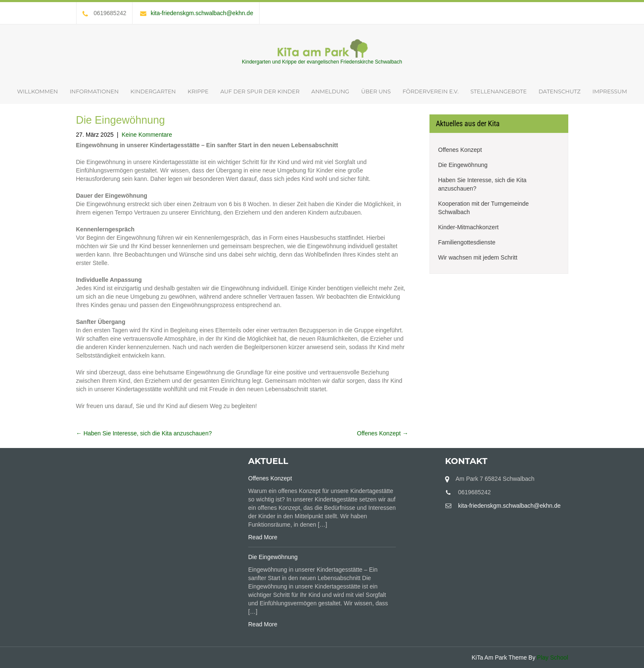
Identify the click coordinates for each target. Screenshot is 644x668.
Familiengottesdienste (467, 242)
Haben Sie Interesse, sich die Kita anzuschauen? (144, 433)
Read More (263, 537)
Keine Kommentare (147, 135)
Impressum (610, 91)
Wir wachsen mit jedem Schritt (478, 257)
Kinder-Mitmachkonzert (469, 227)
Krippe (198, 91)
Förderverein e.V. (431, 91)
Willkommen (37, 91)
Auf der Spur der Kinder (260, 91)
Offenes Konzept (383, 433)
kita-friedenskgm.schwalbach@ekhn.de (197, 13)
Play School (553, 657)
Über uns (376, 91)
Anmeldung (330, 91)
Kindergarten (153, 91)
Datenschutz (559, 91)
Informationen (94, 91)
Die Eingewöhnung (463, 165)
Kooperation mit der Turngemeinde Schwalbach (484, 208)
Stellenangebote (498, 91)
